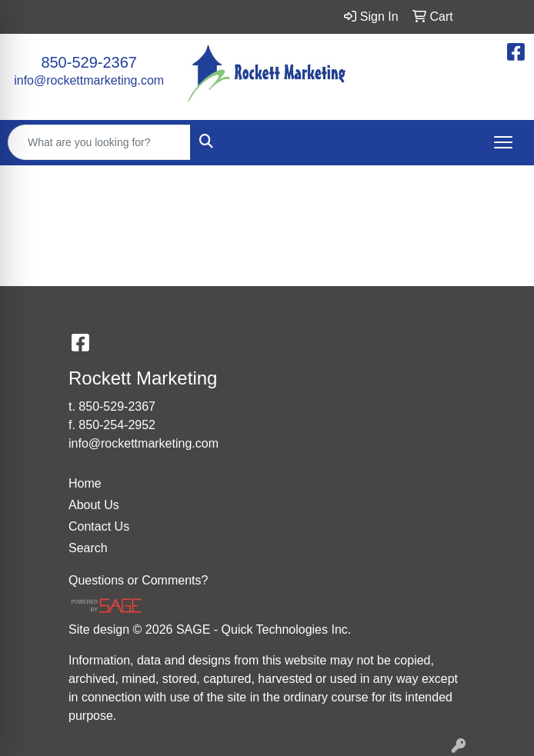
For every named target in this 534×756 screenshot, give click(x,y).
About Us (94, 505)
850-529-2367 (89, 62)
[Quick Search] (99, 142)
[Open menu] (503, 142)
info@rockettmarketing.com (89, 80)
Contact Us (99, 526)
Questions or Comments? (138, 580)
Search (88, 548)
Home (85, 483)
